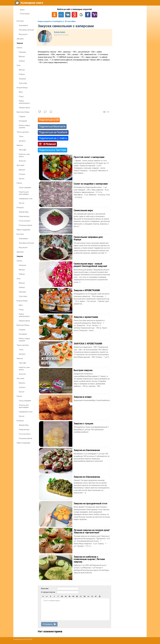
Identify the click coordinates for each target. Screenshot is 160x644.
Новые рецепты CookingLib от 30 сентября (57, 21)
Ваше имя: (45, 588)
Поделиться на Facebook (53, 132)
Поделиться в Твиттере (52, 150)
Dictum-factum (60, 32)
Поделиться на (53, 138)
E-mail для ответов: (48, 592)
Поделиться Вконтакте (52, 126)
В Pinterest (50, 144)
